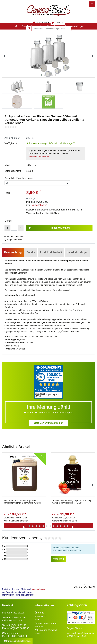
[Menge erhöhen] (7, 228)
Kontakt (38, 634)
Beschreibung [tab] (13, 252)
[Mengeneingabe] (14, 228)
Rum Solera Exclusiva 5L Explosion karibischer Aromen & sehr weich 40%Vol (22, 502)
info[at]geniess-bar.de (13, 613)
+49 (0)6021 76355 (16, 625)
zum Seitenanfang (73, 586)
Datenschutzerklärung (46, 623)
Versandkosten (39, 205)
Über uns (39, 613)
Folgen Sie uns (75, 628)
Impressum (40, 616)
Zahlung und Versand (46, 630)
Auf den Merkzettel (14, 237)
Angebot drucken (14, 240)
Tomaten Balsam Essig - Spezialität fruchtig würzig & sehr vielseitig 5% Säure (72, 502)
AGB (37, 620)
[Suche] (29, 28)
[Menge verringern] (21, 228)
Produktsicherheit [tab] (51, 252)
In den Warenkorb (49, 228)
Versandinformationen (39, 157)
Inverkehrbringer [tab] (77, 252)
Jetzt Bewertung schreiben (48, 423)
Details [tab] (31, 252)
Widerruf (39, 627)
